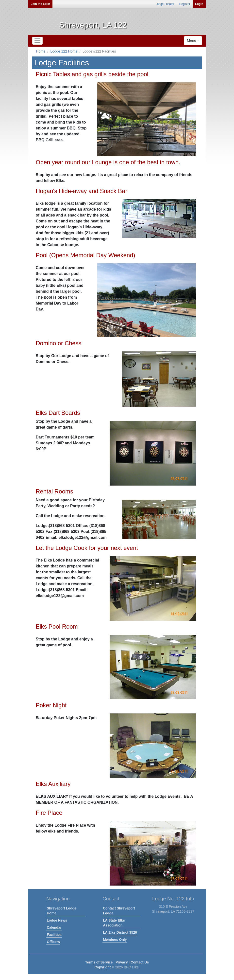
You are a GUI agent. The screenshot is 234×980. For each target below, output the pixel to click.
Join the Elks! (40, 4)
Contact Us (140, 962)
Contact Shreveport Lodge (119, 911)
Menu (192, 40)
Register (185, 4)
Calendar (54, 927)
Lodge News (57, 920)
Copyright (102, 967)
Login (199, 4)
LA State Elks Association (114, 923)
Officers (53, 942)
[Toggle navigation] (37, 41)
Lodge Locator (165, 4)
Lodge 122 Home (64, 51)
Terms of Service (99, 962)
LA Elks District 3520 (120, 932)
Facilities (54, 935)
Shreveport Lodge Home (62, 911)
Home (41, 51)
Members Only (115, 940)
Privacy (122, 962)
